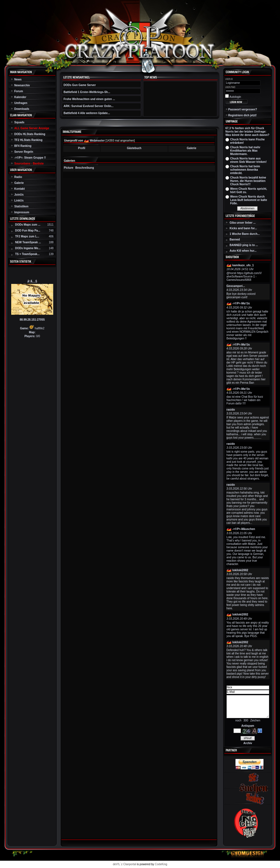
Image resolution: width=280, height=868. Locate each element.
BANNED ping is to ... (244, 245)
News (18, 79)
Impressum (22, 212)
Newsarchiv (22, 85)
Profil (82, 148)
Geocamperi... (236, 286)
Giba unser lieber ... (243, 223)
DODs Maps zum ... (28, 225)
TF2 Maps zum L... (27, 236)
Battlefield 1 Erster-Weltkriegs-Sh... (87, 92)
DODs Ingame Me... (28, 248)
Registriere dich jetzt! (242, 115)
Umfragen (21, 103)
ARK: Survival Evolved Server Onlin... (88, 106)
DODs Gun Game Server (80, 85)
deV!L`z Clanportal (124, 864)
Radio (18, 177)
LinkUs (19, 201)
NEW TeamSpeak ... (28, 242)
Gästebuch (134, 148)
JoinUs (19, 195)
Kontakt (19, 189)
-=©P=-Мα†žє (241, 303)
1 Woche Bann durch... (245, 234)
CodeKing (161, 864)
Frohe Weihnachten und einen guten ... (89, 99)
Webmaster (97, 141)
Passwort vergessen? (243, 109)
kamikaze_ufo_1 (243, 265)
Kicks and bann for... (243, 228)
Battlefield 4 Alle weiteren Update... (87, 113)
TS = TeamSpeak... (27, 254)
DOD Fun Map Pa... (28, 231)
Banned (235, 239)
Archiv (248, 743)
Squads (19, 122)
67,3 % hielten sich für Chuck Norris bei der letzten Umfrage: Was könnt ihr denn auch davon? (247, 132)
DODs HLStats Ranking (30, 134)
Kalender (20, 97)
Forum (19, 91)
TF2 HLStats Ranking (28, 140)
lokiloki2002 (240, 570)
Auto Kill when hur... (243, 251)
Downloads (22, 109)
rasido (231, 410)
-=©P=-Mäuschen (244, 529)
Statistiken (21, 206)
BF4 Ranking (23, 146)
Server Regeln (24, 152)
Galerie (19, 183)
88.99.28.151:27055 (32, 320)
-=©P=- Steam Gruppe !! (30, 158)
